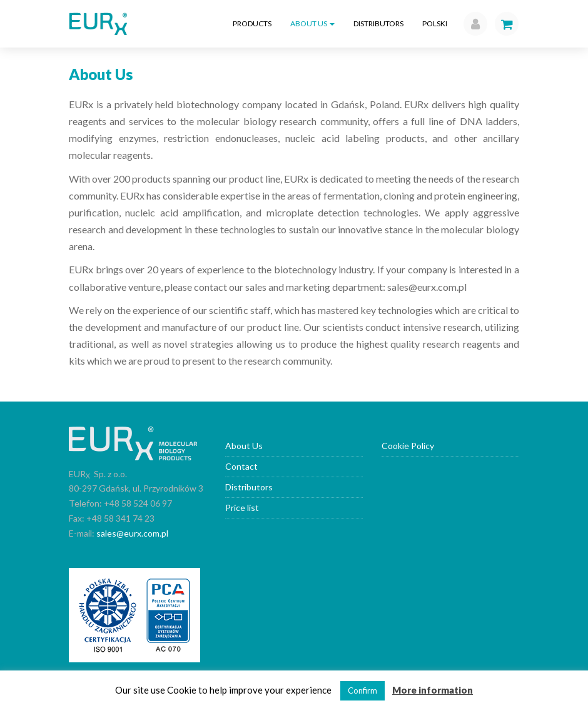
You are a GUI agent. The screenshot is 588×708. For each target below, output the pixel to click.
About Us (312, 23)
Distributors (378, 23)
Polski (435, 23)
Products (252, 23)
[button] (472, 24)
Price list (242, 508)
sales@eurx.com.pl (132, 533)
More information (433, 690)
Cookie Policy (408, 446)
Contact (241, 466)
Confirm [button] (362, 690)
